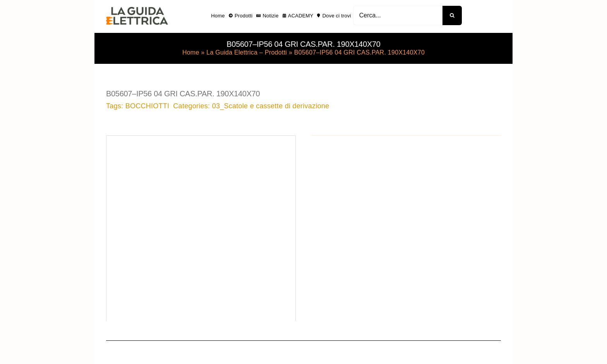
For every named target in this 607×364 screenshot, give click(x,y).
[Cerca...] (398, 15)
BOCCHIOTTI (147, 106)
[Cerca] (452, 15)
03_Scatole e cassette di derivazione (271, 106)
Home (191, 52)
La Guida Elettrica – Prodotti (247, 52)
